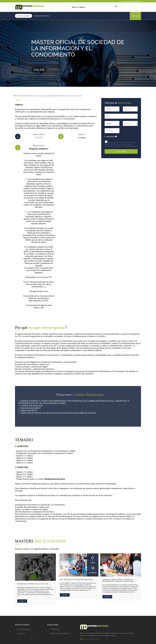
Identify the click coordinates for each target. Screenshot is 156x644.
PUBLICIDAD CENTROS (128, 1)
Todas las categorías (24, 16)
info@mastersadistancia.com (90, 639)
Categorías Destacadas (42, 16)
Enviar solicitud (121, 151)
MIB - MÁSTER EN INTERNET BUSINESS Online (77, 580)
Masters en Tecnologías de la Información (43, 96)
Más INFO (22, 601)
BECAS (138, 1)
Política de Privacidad (131, 146)
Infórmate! (135, 16)
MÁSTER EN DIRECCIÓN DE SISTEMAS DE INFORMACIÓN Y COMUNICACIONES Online (118, 580)
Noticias (22, 633)
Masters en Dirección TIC (72, 96)
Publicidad (55, 629)
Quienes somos (25, 629)
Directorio (19, 96)
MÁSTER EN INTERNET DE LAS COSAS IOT (33, 584)
